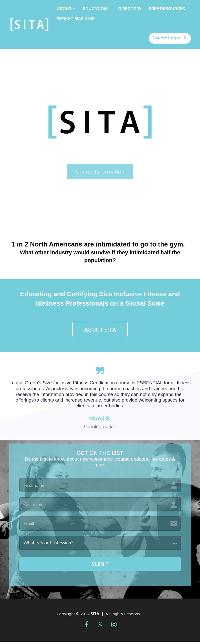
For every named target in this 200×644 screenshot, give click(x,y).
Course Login (169, 38)
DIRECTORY (130, 9)
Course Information (100, 171)
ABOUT (64, 9)
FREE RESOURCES (167, 9)
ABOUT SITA (100, 329)
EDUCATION (95, 9)
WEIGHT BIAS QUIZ (76, 19)
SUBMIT (100, 565)
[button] (100, 543)
